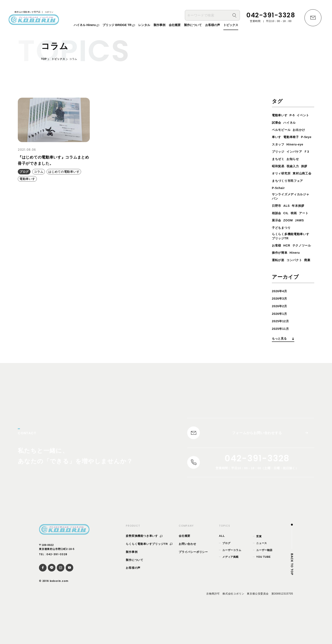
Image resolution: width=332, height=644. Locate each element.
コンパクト (297, 284)
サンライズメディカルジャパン (291, 212)
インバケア (297, 159)
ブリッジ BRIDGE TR (119, 26)
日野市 (277, 221)
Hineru (298, 276)
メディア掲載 (230, 591)
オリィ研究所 (283, 181)
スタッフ (279, 151)
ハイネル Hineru (86, 26)
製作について (135, 594)
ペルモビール (299, 130)
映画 (296, 228)
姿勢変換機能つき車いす (144, 570)
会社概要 (185, 570)
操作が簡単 (281, 276)
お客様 (277, 262)
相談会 (277, 228)
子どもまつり (295, 243)
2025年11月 (282, 360)
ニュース (262, 577)
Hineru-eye (298, 151)
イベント (279, 123)
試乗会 (293, 123)
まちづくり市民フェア (290, 195)
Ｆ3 (275, 166)
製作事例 (132, 586)
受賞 (259, 570)
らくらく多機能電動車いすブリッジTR (291, 252)
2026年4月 (281, 322)
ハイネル (279, 130)
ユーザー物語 (264, 584)
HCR (288, 262)
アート (277, 236)
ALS (288, 221)
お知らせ (303, 166)
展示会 (290, 236)
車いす (293, 137)
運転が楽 (279, 284)
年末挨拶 (301, 221)
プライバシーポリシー (193, 586)
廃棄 (275, 291)
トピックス (58, 59)
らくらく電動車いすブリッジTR (149, 578)
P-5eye (298, 144)
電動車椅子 (281, 144)
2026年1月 (281, 345)
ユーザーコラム (232, 584)
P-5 (295, 115)
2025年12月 (282, 352)
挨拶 (308, 173)
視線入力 (295, 173)
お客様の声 (133, 602)
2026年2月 (281, 337)
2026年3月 (281, 330)
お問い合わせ (187, 578)
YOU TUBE (263, 591)
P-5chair (279, 202)
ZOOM (303, 236)
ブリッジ (279, 159)
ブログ (226, 577)
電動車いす (281, 115)
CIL (288, 228)
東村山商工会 (283, 188)
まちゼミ (287, 166)
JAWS (277, 243)
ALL (222, 570)
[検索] (234, 16)
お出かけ (279, 137)
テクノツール (283, 269)
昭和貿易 (279, 173)
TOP (44, 59)
